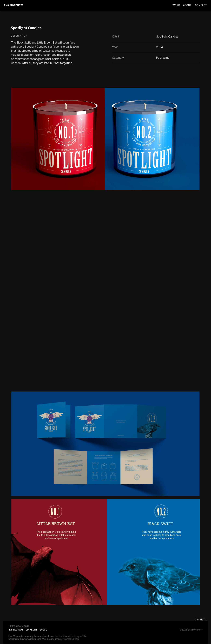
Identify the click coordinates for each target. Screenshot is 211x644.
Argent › (201, 620)
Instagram (16, 630)
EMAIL (43, 630)
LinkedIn (31, 630)
